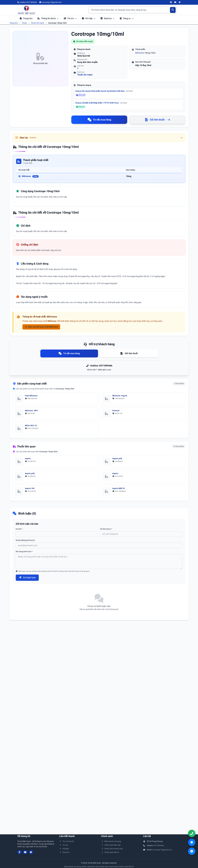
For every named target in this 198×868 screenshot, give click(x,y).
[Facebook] (171, 2)
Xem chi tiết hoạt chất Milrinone (41, 327)
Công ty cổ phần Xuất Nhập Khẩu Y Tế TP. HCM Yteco (101, 103)
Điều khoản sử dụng (111, 841)
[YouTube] (175, 2)
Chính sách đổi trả (110, 852)
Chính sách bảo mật (111, 845)
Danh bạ (107, 18)
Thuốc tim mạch (37, 23)
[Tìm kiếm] (173, 10)
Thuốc (24, 23)
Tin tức (70, 18)
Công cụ (127, 18)
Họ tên (19, 529)
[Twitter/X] (180, 2)
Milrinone (140, 53)
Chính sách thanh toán (112, 849)
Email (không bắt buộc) (25, 540)
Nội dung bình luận (24, 551)
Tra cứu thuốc (67, 841)
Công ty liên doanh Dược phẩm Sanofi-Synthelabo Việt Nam (104, 91)
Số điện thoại (106, 529)
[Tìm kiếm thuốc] (133, 10)
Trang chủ (26, 18)
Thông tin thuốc (48, 18)
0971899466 (159, 845)
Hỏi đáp (89, 18)
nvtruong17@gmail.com (162, 850)
